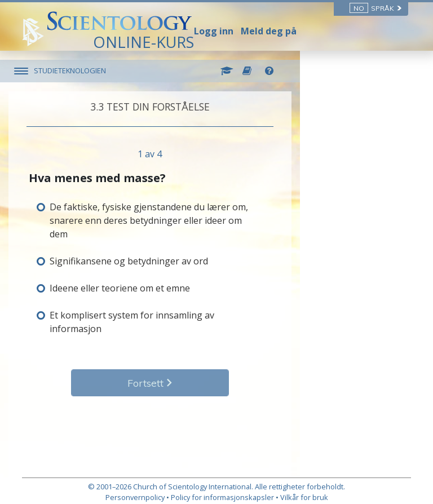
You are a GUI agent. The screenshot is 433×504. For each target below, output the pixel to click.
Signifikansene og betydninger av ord (142, 247)
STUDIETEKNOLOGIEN (83, 70)
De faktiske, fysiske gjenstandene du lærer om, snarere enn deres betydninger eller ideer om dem (202, 214)
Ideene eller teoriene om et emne (133, 275)
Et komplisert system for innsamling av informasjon (173, 302)
